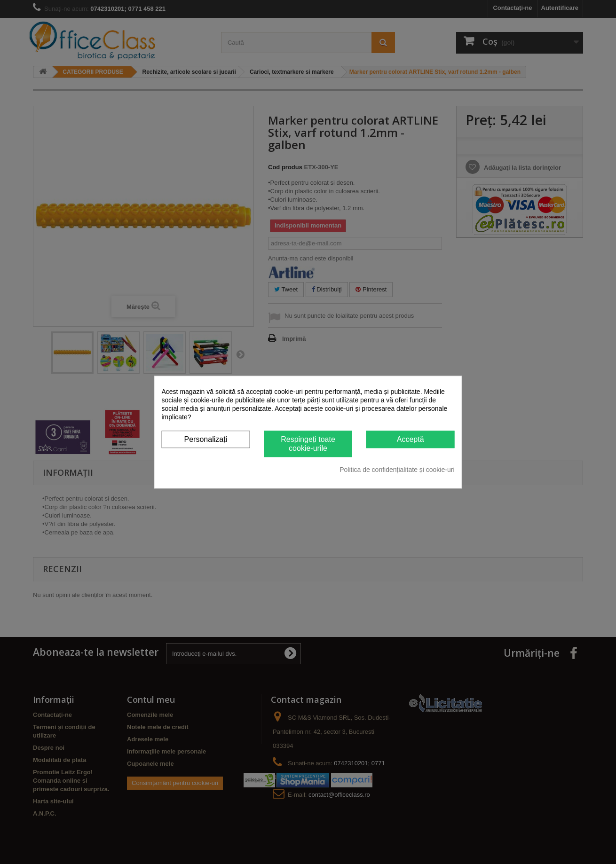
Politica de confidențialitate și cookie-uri (397, 470)
